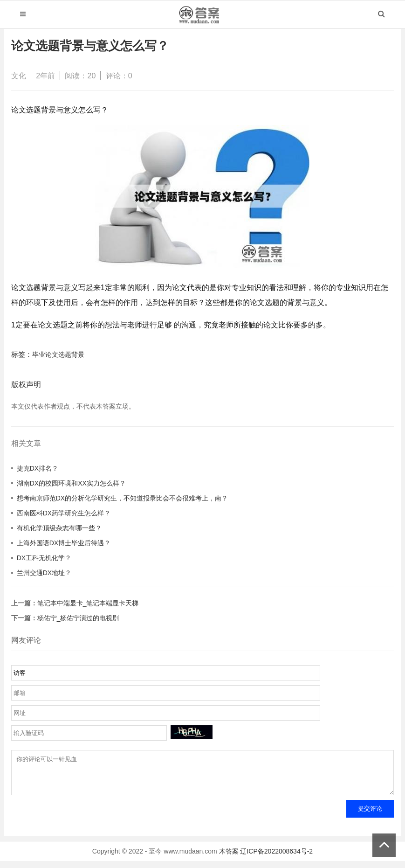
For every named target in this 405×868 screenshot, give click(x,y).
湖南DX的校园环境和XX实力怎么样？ (71, 483)
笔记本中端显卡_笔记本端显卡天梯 (88, 603)
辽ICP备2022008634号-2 (276, 858)
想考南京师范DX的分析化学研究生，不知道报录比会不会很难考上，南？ (122, 498)
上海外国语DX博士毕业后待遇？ (64, 543)
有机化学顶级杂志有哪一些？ (59, 528)
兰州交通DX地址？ (44, 573)
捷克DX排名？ (38, 468)
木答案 (229, 858)
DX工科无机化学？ (44, 558)
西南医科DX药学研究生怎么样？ (64, 513)
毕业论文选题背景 (58, 354)
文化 (19, 76)
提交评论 (370, 816)
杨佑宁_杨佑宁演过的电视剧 (78, 618)
